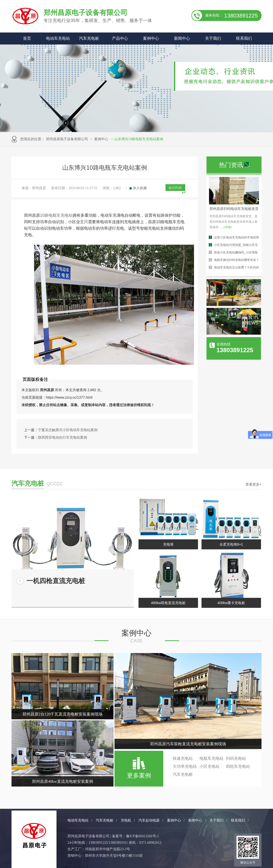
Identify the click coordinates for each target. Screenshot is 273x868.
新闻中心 (182, 38)
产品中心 (120, 38)
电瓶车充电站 (211, 758)
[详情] (228, 227)
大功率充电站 (185, 766)
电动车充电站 (58, 38)
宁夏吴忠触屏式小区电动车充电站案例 (68, 430)
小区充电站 (209, 766)
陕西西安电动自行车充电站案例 (62, 437)
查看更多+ (253, 484)
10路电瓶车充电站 (56, 215)
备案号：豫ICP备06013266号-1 (135, 836)
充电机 (126, 820)
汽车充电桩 (89, 38)
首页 (27, 38)
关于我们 (213, 38)
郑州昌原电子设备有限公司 (67, 139)
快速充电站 (183, 758)
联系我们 (244, 38)
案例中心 (151, 38)
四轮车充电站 (238, 766)
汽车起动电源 (149, 820)
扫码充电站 (236, 758)
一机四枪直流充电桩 (56, 581)
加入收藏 (140, 188)
